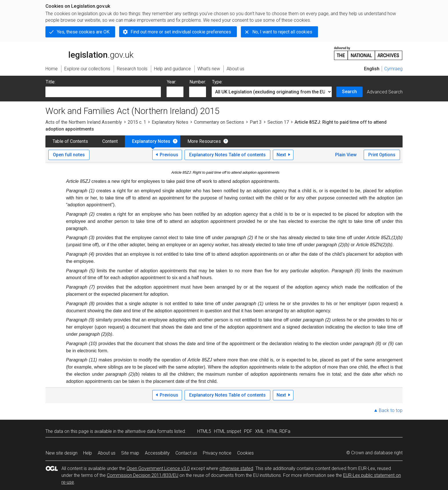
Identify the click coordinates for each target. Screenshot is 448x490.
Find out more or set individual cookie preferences (181, 32)
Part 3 (256, 122)
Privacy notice (217, 453)
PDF (248, 431)
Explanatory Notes (170, 122)
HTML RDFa (279, 431)
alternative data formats (149, 431)
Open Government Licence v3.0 (158, 468)
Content (110, 141)
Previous (169, 155)
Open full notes (69, 155)
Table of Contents (70, 141)
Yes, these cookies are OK (83, 32)
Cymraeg (393, 69)
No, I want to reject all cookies (282, 32)
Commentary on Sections (219, 122)
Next (281, 155)
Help (88, 453)
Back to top (391, 410)
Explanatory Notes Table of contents (227, 155)
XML (260, 431)
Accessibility (157, 453)
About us (107, 453)
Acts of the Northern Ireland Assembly (84, 122)
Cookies (245, 453)
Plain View (346, 155)
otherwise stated (236, 468)
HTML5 (204, 431)
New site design (62, 453)
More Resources (204, 141)
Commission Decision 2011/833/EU (143, 475)
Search (349, 92)
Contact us (186, 453)
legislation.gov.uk (89, 53)
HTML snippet (228, 431)
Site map (130, 453)
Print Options (382, 155)
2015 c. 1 (137, 122)
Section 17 (278, 122)
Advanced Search (385, 92)
